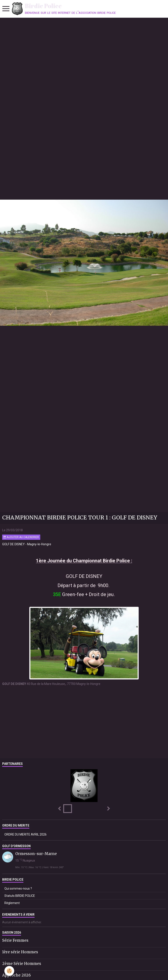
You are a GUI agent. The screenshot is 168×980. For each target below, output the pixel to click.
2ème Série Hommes (22, 964)
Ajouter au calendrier (21, 537)
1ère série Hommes (20, 952)
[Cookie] (9, 971)
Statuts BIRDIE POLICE (20, 896)
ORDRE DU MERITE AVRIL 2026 (25, 834)
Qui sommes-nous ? (18, 889)
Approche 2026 (17, 975)
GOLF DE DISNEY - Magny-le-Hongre (27, 544)
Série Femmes (15, 940)
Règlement (12, 903)
